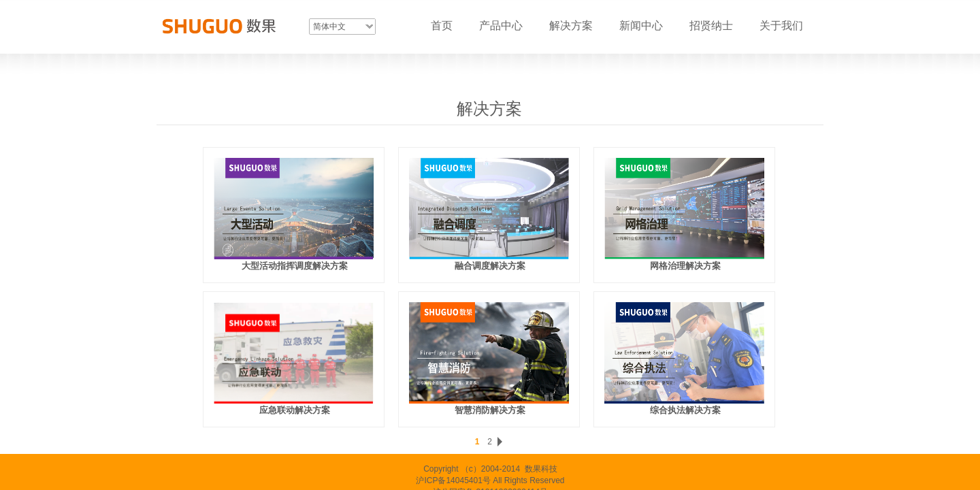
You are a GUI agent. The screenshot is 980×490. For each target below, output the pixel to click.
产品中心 (501, 26)
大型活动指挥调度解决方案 (295, 266)
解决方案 (571, 26)
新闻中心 (641, 26)
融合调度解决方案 (490, 266)
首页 (442, 26)
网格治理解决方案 (685, 266)
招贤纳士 (711, 26)
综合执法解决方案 (685, 410)
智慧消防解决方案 (490, 410)
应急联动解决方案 (295, 410)
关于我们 (781, 26)
